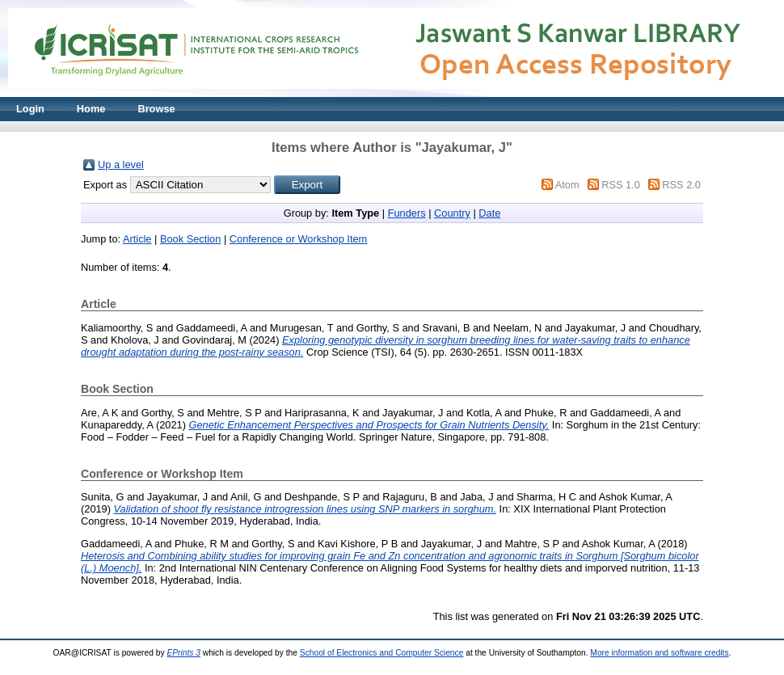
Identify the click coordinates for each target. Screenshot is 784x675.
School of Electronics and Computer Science (382, 653)
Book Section (190, 239)
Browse (156, 109)
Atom (567, 185)
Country (452, 213)
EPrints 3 (183, 653)
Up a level (121, 165)
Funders (407, 213)
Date (489, 213)
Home (91, 109)
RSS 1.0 (621, 185)
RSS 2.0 (681, 185)
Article (137, 239)
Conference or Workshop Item (298, 239)
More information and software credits (659, 653)
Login (30, 109)
